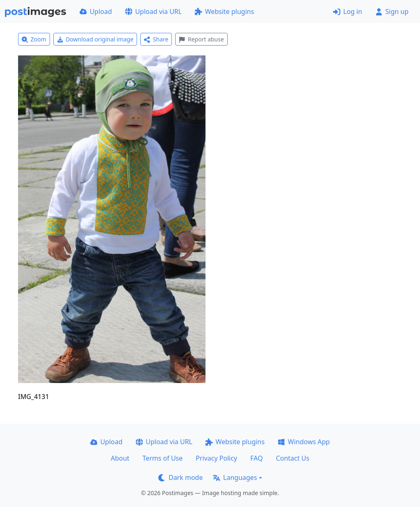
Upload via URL (153, 11)
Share (156, 39)
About (120, 458)
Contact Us (293, 458)
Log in (348, 11)
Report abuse (201, 39)
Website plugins (224, 11)
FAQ (256, 458)
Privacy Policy (216, 458)
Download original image (95, 39)
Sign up (392, 11)
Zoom (34, 39)
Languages (235, 477)
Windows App (304, 442)
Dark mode (180, 477)
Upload (96, 11)
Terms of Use (162, 458)
